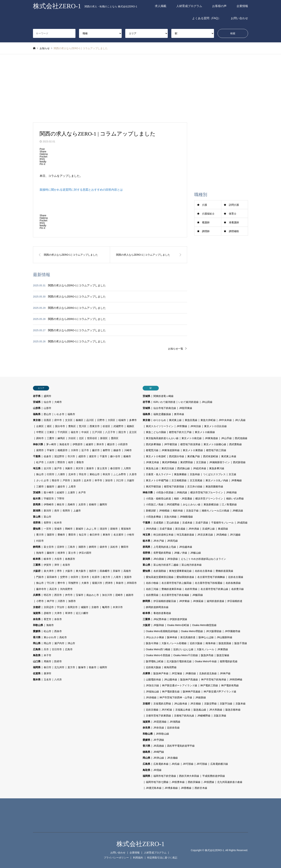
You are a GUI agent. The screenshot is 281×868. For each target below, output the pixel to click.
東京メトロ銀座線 (205, 432)
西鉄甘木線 (201, 788)
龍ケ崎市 (49, 492)
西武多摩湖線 (153, 444)
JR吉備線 (172, 758)
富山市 (47, 517)
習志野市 (59, 456)
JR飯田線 (198, 595)
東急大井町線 (208, 420)
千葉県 (37, 456)
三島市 (71, 547)
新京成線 (180, 529)
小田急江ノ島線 (155, 504)
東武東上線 (175, 420)
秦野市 (106, 450)
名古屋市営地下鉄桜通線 (209, 583)
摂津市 (109, 583)
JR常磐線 (182, 426)
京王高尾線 (196, 480)
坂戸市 (58, 468)
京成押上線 (208, 529)
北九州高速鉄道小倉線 (230, 782)
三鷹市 (51, 438)
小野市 (40, 601)
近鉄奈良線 (173, 728)
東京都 (37, 420)
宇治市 (61, 607)
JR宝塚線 (177, 673)
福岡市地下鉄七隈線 (157, 782)
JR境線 (157, 770)
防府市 (58, 661)
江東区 (51, 432)
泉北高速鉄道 (188, 637)
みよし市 (91, 529)
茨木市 (85, 577)
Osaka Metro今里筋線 (158, 655)
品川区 (90, 420)
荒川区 (83, 426)
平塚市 (51, 450)
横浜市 (111, 444)
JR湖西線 (175, 722)
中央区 (85, 432)
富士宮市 (49, 547)
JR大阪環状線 (214, 631)
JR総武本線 (200, 468)
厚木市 (100, 444)
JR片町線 (167, 710)
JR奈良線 (159, 728)
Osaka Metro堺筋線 (192, 631)
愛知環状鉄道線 (185, 577)
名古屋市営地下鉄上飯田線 (177, 583)
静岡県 (37, 547)
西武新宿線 (239, 462)
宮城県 (37, 402)
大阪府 (37, 571)
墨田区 (115, 438)
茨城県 (37, 492)
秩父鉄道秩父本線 (163, 535)
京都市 (95, 607)
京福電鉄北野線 (162, 704)
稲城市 (122, 420)
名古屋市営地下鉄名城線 (175, 595)
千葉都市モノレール (222, 523)
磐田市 (125, 547)
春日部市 (115, 468)
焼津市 (61, 553)
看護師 (206, 222)
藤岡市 (103, 504)
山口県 (37, 661)
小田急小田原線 (165, 492)
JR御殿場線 (186, 517)
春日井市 (95, 535)
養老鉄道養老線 (162, 613)
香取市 (80, 462)
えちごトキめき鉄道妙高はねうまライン (203, 559)
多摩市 (133, 420)
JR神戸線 (225, 673)
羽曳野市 (73, 583)
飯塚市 (82, 667)
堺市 (59, 571)
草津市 (69, 613)
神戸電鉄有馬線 (230, 685)
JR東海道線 (211, 438)
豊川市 (40, 535)
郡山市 (47, 414)
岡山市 (47, 643)
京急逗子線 (192, 511)
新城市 (80, 529)
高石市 (53, 589)
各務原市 (70, 559)
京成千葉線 (166, 529)
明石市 (47, 595)
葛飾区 (130, 426)
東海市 (106, 535)
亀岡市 (106, 607)
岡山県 (37, 643)
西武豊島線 (235, 444)
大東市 (85, 583)
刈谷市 (40, 541)
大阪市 (69, 571)
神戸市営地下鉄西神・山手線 (176, 697)
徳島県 (146, 752)
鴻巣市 (69, 468)
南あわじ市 (93, 595)
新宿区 (104, 438)
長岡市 (66, 511)
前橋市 (93, 504)
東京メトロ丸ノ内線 (217, 480)
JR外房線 (194, 529)
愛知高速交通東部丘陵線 (160, 577)
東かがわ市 (50, 637)
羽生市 (83, 474)
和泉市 (120, 583)
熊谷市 (56, 480)
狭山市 (40, 474)
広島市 (69, 649)
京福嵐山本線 (183, 710)
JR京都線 (196, 704)
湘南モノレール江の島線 (215, 511)
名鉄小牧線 (152, 583)
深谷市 (109, 480)
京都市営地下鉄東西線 (158, 716)
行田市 (51, 474)
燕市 (57, 511)
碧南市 (114, 529)
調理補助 (234, 231)
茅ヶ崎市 (51, 444)
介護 (204, 205)
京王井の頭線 (195, 487)
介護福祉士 (208, 214)
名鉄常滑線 (191, 589)
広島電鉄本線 (161, 764)
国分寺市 (60, 426)
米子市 (47, 655)
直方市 (71, 667)
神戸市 (51, 601)
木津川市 (118, 607)
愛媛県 (37, 631)
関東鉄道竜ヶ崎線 (163, 396)
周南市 (47, 661)
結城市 (61, 492)
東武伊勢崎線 (170, 462)
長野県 (37, 523)
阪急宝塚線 (223, 655)
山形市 (47, 408)
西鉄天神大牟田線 (189, 776)
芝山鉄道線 (173, 523)
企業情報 (242, 6)
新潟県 (37, 511)
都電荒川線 (152, 450)
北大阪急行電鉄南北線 (179, 661)
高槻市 (127, 571)
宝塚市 (80, 595)
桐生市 (61, 504)
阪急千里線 (241, 643)
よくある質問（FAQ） (206, 18)
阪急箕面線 (225, 643)
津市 (57, 565)
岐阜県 (37, 559)
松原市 (96, 577)
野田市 (61, 462)
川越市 (130, 480)
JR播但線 (191, 673)
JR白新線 (159, 559)
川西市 (61, 601)
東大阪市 (81, 571)
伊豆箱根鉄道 (235, 601)
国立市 (122, 432)
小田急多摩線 (153, 517)
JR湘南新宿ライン (219, 462)
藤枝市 (51, 553)
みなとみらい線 (192, 504)
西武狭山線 (184, 468)
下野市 (61, 499)
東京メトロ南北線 (192, 438)
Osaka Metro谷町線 (178, 625)
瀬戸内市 (59, 643)
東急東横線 (180, 474)
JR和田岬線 (236, 679)
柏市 (71, 462)
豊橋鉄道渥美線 (224, 571)
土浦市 (71, 492)
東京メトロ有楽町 (156, 456)
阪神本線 (172, 637)
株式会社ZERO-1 (140, 844)
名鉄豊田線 (152, 595)
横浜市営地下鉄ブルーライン (207, 492)
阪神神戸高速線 (192, 692)
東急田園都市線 (214, 487)
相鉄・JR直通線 (183, 499)
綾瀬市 (90, 444)
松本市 (58, 523)
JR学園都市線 (233, 631)
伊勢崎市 (49, 504)
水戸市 (82, 492)
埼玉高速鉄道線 (185, 535)
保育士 (233, 214)
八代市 (58, 679)
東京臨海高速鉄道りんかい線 (162, 438)
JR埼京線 (196, 426)
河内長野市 (66, 589)
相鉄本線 (178, 511)
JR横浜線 (238, 511)
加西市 (72, 601)
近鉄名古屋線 (236, 577)
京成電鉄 (158, 523)
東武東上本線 (229, 456)
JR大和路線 (216, 710)
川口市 (120, 480)
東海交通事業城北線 (180, 571)
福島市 (71, 414)
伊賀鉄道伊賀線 (178, 619)
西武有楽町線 (211, 456)
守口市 (51, 583)
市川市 (71, 456)
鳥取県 (37, 655)
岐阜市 (47, 559)
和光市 (106, 474)
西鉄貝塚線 (194, 782)
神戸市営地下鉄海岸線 (214, 679)
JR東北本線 (152, 462)
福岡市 (103, 667)
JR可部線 (188, 764)
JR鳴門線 (159, 752)
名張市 (66, 565)
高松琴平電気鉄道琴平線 (181, 746)
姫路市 (130, 595)
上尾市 (72, 487)
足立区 (133, 432)
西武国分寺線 (177, 456)
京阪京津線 (220, 716)
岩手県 (37, 396)
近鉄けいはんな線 (183, 649)
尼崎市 (119, 595)
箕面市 (128, 577)
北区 (81, 438)
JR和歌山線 (162, 734)
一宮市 (47, 529)
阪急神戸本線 (161, 673)
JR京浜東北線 (205, 535)
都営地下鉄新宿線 (174, 487)
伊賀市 (47, 565)
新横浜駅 (151, 511)
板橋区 (80, 420)
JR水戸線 (159, 541)
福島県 (37, 414)
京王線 (232, 474)
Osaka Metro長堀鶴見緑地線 (162, 631)
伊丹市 (69, 595)
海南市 (50, 625)
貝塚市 (116, 571)
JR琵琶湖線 (160, 722)
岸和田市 (132, 583)
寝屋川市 (97, 583)
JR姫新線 (201, 697)
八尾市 (117, 577)
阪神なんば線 (206, 637)
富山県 (37, 517)
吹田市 (75, 577)
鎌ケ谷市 (115, 456)
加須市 (77, 480)
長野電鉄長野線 (162, 553)
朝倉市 (93, 667)
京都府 (37, 607)
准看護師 (234, 222)
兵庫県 (37, 595)
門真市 (40, 577)
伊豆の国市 (85, 553)
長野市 (47, 523)
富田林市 (52, 577)
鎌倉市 (117, 450)
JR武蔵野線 (173, 504)
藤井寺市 (41, 589)
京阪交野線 (210, 704)
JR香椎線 (186, 788)
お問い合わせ (239, 18)
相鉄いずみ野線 (235, 499)
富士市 (72, 553)
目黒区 (47, 420)
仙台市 (47, 402)
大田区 (111, 420)
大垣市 (58, 559)
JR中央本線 (225, 420)
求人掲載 (161, 6)
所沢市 (80, 468)
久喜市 (133, 474)
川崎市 (128, 450)
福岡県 (37, 667)
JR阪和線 (159, 625)
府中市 (58, 420)
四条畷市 (105, 571)
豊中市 (61, 583)
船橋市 (127, 456)
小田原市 (123, 444)
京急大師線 (170, 517)
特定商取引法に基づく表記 (162, 858)
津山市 (71, 643)
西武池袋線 (241, 438)
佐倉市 (47, 456)
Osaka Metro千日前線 (185, 655)
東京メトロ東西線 (193, 450)
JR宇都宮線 (171, 444)
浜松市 (114, 547)
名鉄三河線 (152, 589)
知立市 (83, 535)
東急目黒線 (191, 420)
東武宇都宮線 (153, 487)
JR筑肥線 (209, 782)
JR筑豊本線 (178, 782)
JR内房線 (151, 529)
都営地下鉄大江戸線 (180, 432)
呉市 (46, 649)
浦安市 (93, 456)
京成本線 (187, 523)
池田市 (93, 571)
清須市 (103, 529)
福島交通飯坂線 (162, 414)
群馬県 (37, 504)
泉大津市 (49, 571)
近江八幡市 (82, 613)
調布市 (40, 438)
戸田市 (66, 480)
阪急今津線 (152, 643)
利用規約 (138, 858)
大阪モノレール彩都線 (174, 643)
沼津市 (61, 547)
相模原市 (63, 450)
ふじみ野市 (120, 474)
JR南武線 (182, 492)
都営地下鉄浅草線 (190, 444)
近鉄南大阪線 (153, 667)
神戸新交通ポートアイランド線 (180, 685)
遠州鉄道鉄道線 (215, 601)
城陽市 (85, 607)
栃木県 (37, 499)
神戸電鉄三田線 (209, 685)
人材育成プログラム (189, 6)
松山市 (47, 631)
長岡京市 (73, 607)
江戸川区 (97, 432)
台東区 (40, 426)
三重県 (37, 565)
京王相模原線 (179, 480)
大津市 (58, 613)
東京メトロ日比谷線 (215, 426)
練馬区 (61, 438)
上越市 (77, 511)
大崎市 (58, 402)
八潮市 (61, 474)
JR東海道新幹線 (171, 450)
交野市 (64, 577)
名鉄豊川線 (237, 589)
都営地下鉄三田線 (216, 450)
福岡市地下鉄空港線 (165, 776)
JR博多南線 (171, 788)
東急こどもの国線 (156, 432)
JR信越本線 (186, 547)
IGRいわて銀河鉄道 (164, 402)
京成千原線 (202, 523)
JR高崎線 (221, 535)
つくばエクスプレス (214, 474)
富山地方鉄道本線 (192, 565)
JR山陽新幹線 (224, 637)
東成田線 (223, 529)
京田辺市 (49, 607)
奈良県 (37, 619)
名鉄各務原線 (233, 583)
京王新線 (201, 462)
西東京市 (95, 426)
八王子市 (110, 432)
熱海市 (40, 553)
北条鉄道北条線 (208, 673)
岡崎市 (69, 529)
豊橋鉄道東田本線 (172, 589)
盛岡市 (47, 396)
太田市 (82, 504)
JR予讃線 (159, 740)
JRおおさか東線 (155, 637)
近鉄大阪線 (196, 643)
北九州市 (59, 667)
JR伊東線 (184, 601)
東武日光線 (168, 468)
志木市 (88, 480)
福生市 (75, 432)
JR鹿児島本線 (154, 788)
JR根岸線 (231, 492)
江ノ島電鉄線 (229, 504)
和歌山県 (38, 625)
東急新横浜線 (211, 504)
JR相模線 (164, 511)
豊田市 (72, 535)
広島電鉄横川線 (219, 764)
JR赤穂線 (151, 697)
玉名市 (47, 679)
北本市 (72, 474)
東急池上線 (152, 468)
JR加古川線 (152, 685)
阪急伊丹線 (207, 655)
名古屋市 (118, 535)
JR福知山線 (152, 692)
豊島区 (72, 426)
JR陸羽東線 (186, 408)
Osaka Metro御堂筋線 (204, 625)
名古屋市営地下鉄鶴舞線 (211, 577)
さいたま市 (42, 480)
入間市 (127, 468)
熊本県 (37, 679)
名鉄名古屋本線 (204, 571)
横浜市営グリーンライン (209, 499)
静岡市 (93, 547)
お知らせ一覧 (176, 349)
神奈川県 (38, 444)
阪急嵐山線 (200, 710)
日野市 (101, 420)
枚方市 (106, 577)
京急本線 (195, 474)
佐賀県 (37, 673)
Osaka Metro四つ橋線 (158, 649)
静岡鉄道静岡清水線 (157, 607)
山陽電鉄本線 (153, 679)
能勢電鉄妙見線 (229, 661)
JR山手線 (226, 438)
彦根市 (47, 613)
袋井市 (103, 547)
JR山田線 (207, 402)
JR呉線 (176, 764)
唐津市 (47, 673)
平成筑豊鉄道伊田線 (214, 776)
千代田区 (63, 432)
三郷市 (40, 487)
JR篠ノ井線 (181, 553)
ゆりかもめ (160, 420)
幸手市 (98, 480)
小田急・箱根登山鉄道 (158, 499)
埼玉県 (37, 468)
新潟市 (47, 511)
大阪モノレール (205, 649)
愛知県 (37, 529)
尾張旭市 (126, 529)
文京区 (69, 420)
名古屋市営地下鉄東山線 (214, 589)
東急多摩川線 (217, 468)
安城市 (58, 529)
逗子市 (85, 450)
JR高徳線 (159, 746)
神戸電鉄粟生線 (171, 692)
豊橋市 (61, 535)
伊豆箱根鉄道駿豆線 (165, 601)
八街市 (51, 462)
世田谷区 (92, 438)
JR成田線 (242, 523)
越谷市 (61, 487)
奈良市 (58, 619)
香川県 (37, 637)
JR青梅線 (236, 480)
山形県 (37, 408)
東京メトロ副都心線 (215, 444)
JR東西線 (223, 649)
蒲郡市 (51, 535)
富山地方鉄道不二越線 (166, 565)
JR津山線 (159, 758)
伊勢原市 (78, 444)
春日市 (47, 667)
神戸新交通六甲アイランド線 (220, 692)
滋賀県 (37, 613)
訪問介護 (234, 205)
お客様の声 (219, 6)
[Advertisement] (140, 88)
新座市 (90, 468)
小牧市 (130, 535)
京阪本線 (240, 704)
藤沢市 (96, 450)
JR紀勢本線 (160, 619)
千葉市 (103, 456)
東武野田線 (187, 462)
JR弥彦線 (172, 559)
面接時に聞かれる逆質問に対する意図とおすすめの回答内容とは (81, 190)
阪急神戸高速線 (189, 679)
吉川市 (47, 468)
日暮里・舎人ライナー (158, 474)
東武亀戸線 (194, 456)
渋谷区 (72, 438)
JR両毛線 (172, 541)
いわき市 (59, 414)
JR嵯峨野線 (204, 716)
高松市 (63, 637)
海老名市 (64, 444)
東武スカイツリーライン (160, 426)
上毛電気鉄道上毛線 (165, 547)
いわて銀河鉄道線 (189, 402)
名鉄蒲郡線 (160, 571)
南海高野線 (170, 667)
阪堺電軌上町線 (155, 661)
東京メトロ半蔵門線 (157, 480)
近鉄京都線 (152, 710)
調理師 (206, 231)
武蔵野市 (118, 426)
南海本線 (211, 643)
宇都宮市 (49, 499)
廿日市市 (57, 649)
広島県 (37, 649)
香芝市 (47, 619)
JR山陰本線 (181, 704)
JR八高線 (240, 420)
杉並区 (106, 426)
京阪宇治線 (226, 704)
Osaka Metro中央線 (206, 661)
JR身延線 (198, 601)
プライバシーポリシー (116, 858)
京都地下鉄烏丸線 (184, 716)
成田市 (82, 456)
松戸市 (40, 462)
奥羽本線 (179, 414)
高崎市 (71, 504)
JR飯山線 (196, 553)
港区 (49, 426)
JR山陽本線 (171, 679)
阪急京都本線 (233, 710)
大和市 (75, 450)
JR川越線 (235, 535)
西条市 (58, 631)
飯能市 (51, 487)
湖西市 (82, 547)
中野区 (40, 432)
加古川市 (107, 595)
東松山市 (95, 474)
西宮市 (58, 595)
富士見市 (102, 468)
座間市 (40, 450)
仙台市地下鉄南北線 (165, 408)
